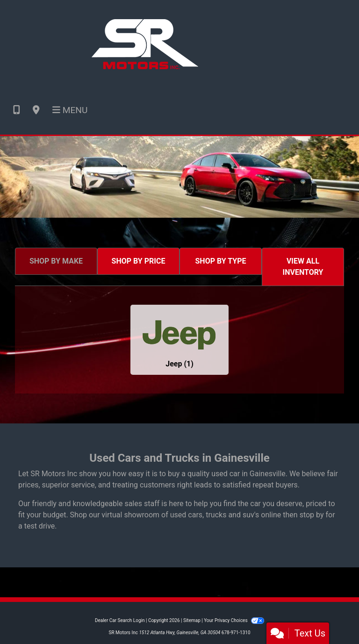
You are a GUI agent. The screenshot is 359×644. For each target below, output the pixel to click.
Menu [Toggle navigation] (70, 110)
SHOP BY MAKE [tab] (56, 261)
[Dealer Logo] (145, 43)
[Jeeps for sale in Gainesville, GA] (179, 340)
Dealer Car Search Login (120, 620)
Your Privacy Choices (234, 620)
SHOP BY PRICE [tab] (139, 261)
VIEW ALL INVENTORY (303, 267)
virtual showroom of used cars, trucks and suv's (180, 515)
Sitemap (192, 620)
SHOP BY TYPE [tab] (221, 261)
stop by (312, 515)
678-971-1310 (236, 633)
